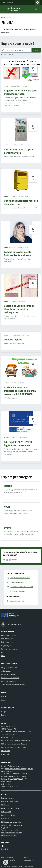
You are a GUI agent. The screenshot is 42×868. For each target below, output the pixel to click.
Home (3, 17)
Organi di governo (8, 645)
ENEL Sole (5, 805)
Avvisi (6, 86)
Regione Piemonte (8, 2)
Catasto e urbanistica (9, 674)
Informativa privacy (8, 815)
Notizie (6, 145)
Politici (4, 652)
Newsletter (5, 849)
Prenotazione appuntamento (12, 833)
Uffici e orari (5, 751)
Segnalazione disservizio (10, 830)
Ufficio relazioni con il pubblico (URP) (14, 747)
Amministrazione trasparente (12, 825)
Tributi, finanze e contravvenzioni (13, 685)
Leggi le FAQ (6, 827)
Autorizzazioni (6, 671)
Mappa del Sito (29, 860)
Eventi (4, 715)
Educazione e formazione (10, 678)
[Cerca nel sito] (35, 9)
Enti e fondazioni (7, 642)
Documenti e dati (7, 639)
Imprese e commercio (9, 681)
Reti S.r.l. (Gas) (6, 812)
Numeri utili (5, 754)
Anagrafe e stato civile (9, 667)
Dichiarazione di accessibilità (11, 822)
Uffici (3, 656)
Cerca (36, 50)
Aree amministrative (9, 635)
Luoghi (4, 712)
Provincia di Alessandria (10, 801)
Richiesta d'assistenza (9, 835)
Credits (12, 860)
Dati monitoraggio (8, 857)
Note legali (5, 818)
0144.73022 (13, 734)
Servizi (25, 857)
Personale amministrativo (10, 649)
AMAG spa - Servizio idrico (11, 808)
